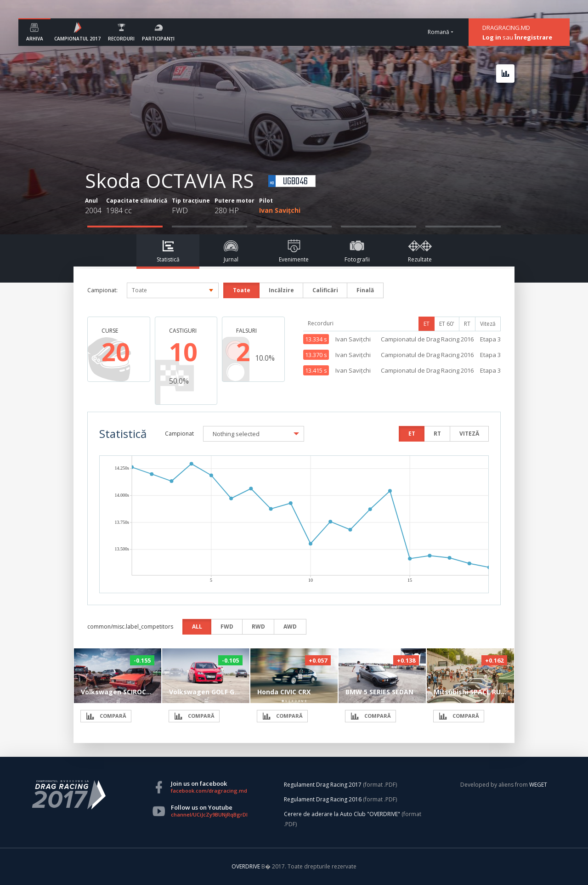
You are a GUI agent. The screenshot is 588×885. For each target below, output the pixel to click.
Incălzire (281, 290)
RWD (258, 627)
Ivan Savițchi (280, 210)
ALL (197, 627)
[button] (254, 434)
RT (467, 324)
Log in (492, 37)
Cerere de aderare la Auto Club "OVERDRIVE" (342, 814)
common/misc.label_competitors (130, 627)
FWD (227, 627)
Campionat (179, 434)
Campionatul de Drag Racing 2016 (427, 339)
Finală (365, 290)
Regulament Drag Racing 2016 (323, 799)
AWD (290, 627)
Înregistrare (533, 37)
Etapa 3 (490, 339)
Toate (242, 290)
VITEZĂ (469, 434)
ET (427, 324)
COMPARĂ (106, 716)
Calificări (325, 290)
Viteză (488, 324)
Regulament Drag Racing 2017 (323, 785)
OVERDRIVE (246, 866)
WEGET (538, 785)
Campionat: (102, 290)
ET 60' (447, 324)
